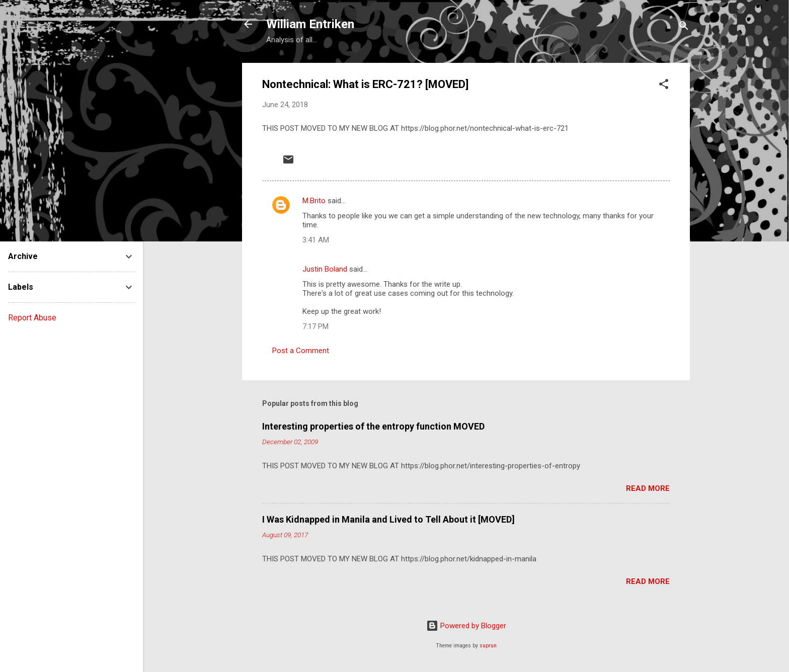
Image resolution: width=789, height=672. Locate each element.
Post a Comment (301, 351)
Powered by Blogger (466, 626)
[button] (664, 86)
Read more (648, 488)
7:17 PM (315, 326)
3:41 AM (316, 240)
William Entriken (310, 24)
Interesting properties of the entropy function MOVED (373, 426)
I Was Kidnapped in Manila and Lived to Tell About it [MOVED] (388, 519)
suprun (488, 646)
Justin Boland (325, 269)
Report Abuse (32, 318)
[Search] (684, 27)
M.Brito (314, 201)
